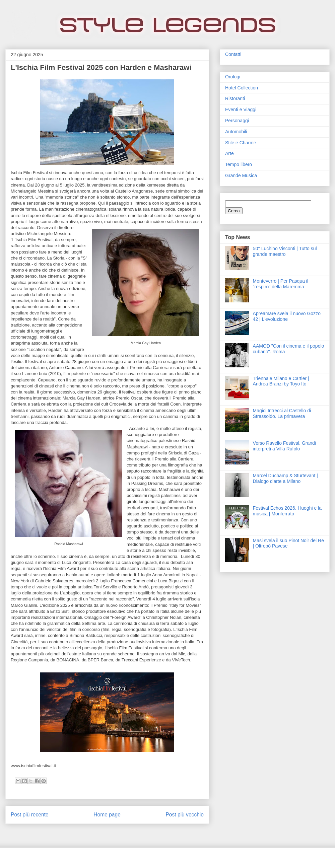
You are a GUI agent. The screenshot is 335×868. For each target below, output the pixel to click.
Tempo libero (239, 164)
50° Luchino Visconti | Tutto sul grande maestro (285, 251)
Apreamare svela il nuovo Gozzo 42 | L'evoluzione (287, 316)
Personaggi (237, 121)
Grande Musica (241, 175)
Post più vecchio (185, 815)
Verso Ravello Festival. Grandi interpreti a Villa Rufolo (284, 446)
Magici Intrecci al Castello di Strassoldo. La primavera (282, 413)
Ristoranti (235, 98)
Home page (107, 815)
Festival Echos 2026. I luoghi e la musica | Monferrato (287, 511)
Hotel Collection (242, 88)
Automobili (236, 132)
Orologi (233, 77)
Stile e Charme (241, 143)
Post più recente (30, 815)
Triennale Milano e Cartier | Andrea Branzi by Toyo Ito (281, 381)
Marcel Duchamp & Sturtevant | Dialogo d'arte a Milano (285, 478)
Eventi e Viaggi (241, 110)
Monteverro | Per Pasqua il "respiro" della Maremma (281, 284)
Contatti (233, 54)
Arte (229, 153)
